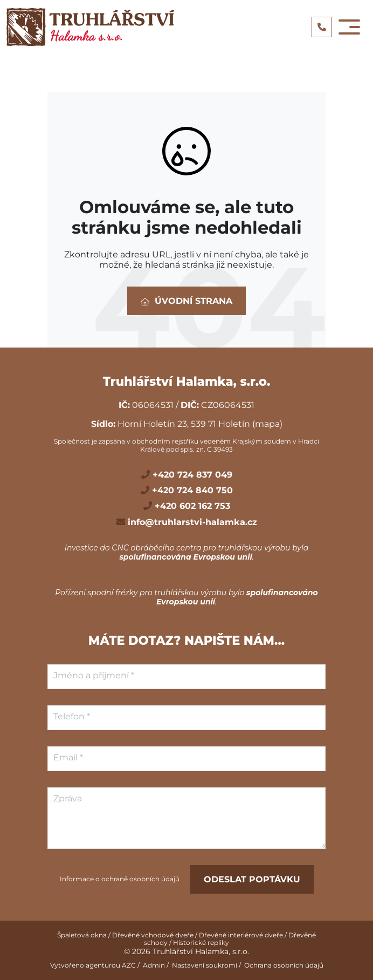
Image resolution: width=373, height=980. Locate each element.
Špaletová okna (82, 935)
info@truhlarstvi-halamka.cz (191, 522)
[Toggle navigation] (349, 27)
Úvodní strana (186, 301)
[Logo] (90, 27)
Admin (154, 965)
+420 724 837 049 (191, 475)
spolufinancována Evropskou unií (185, 557)
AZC (129, 965)
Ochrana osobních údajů (284, 965)
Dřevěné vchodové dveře (153, 935)
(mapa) (267, 424)
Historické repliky (201, 942)
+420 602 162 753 (191, 506)
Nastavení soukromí (205, 965)
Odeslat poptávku (252, 879)
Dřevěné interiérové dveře (241, 935)
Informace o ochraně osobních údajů (120, 879)
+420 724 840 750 (191, 490)
